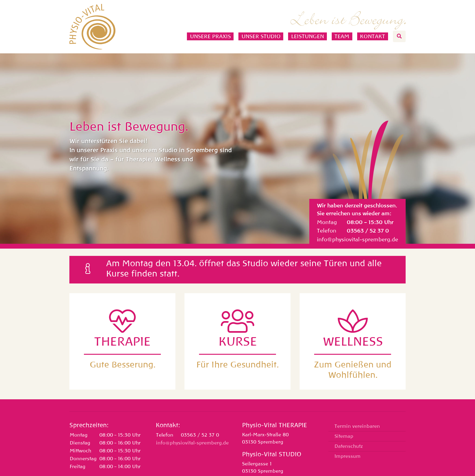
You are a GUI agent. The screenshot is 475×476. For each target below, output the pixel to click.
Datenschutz (349, 446)
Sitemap (344, 436)
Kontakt (372, 36)
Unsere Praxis (210, 36)
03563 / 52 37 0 (368, 231)
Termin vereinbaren (357, 426)
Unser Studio (261, 36)
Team (342, 36)
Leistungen (307, 36)
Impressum (347, 456)
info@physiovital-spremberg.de (357, 240)
